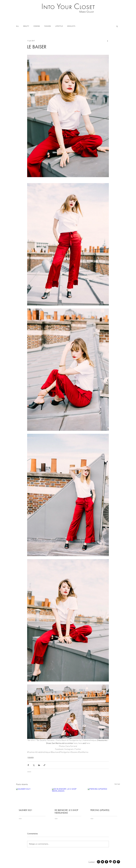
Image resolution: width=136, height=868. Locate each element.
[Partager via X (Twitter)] (34, 765)
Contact (92, 862)
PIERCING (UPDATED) (100, 810)
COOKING (37, 26)
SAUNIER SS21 (25, 810)
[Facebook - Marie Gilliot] (106, 862)
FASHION (48, 26)
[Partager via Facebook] (28, 765)
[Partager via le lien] (44, 765)
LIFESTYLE (59, 26)
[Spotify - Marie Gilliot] (114, 862)
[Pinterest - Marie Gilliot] (118, 862)
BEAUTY (26, 26)
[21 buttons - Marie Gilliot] (102, 862)
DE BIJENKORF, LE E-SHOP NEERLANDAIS (66, 811)
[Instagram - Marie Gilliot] (99, 862)
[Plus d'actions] (108, 41)
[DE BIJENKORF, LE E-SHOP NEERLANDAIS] (68, 797)
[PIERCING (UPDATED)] (104, 797)
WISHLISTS (71, 26)
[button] (117, 26)
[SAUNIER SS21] (32, 797)
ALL (17, 26)
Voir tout (117, 784)
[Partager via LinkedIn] (39, 765)
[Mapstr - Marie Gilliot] (110, 862)
